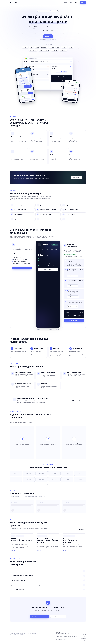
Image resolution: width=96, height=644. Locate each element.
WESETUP (13, 3)
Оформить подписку (48, 269)
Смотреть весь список (80, 199)
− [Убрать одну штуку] (68, 276)
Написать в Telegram (76, 400)
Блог (70, 3)
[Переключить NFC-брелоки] (66, 301)
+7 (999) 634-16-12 (60, 638)
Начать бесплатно (22, 268)
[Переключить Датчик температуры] (66, 269)
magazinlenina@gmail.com (61, 639)
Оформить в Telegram (74, 321)
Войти (76, 3)
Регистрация (84, 638)
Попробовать (77, 177)
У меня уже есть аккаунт (58, 616)
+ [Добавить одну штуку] (73, 276)
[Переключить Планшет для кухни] (66, 290)
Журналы (66, 3)
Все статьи (82, 529)
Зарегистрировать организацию (39, 616)
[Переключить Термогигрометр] (66, 281)
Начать (83, 3)
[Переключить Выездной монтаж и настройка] (66, 260)
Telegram (85, 640)
